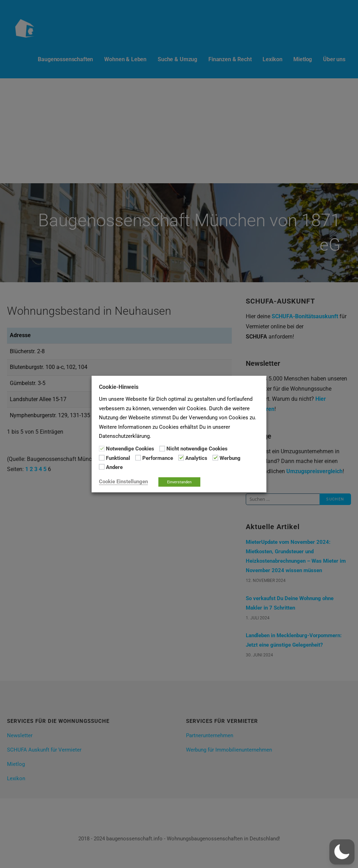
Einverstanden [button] (179, 482)
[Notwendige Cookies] (102, 448)
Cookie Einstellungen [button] (123, 481)
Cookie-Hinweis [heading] (119, 387)
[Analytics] (181, 458)
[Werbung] (215, 458)
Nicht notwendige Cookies (197, 449)
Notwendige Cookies (130, 449)
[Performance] (138, 458)
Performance (158, 458)
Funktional (118, 458)
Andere (114, 467)
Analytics (196, 458)
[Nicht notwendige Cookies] (162, 448)
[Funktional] (102, 458)
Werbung (230, 458)
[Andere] (102, 467)
